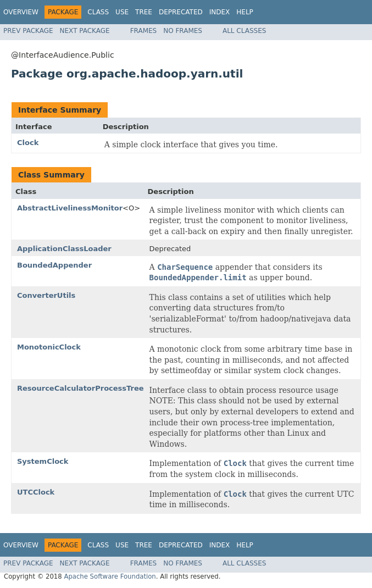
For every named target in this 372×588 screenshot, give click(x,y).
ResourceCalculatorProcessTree (80, 388)
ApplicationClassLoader (64, 249)
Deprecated (181, 12)
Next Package (85, 31)
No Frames (183, 31)
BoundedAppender (54, 265)
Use (122, 12)
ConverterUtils (46, 295)
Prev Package (28, 31)
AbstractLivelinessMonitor (70, 208)
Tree (144, 12)
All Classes (244, 31)
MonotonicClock (49, 347)
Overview (21, 12)
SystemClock (43, 461)
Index (220, 12)
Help (245, 12)
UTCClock (36, 492)
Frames (144, 31)
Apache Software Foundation (110, 576)
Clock (28, 143)
